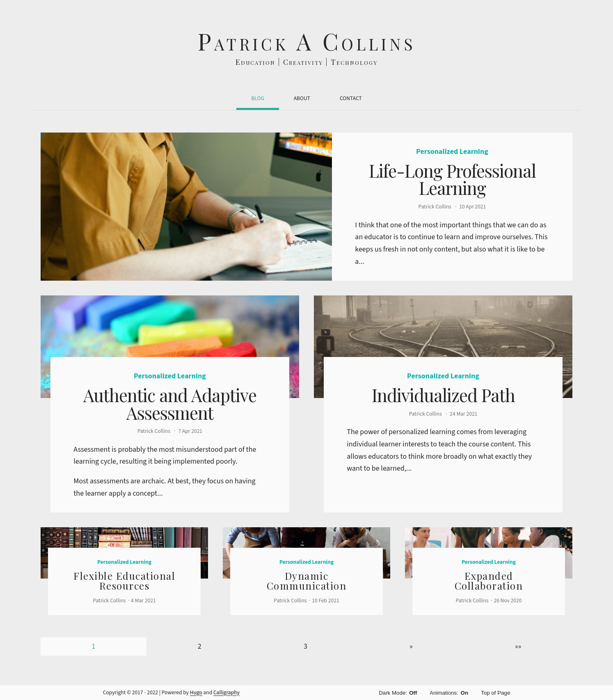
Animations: (449, 693)
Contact (351, 98)
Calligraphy (226, 692)
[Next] (411, 646)
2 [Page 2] (200, 646)
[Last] (518, 646)
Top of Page (495, 693)
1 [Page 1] (94, 646)
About (302, 98)
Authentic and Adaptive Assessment (170, 404)
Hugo (196, 692)
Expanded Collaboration (489, 581)
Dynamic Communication (307, 581)
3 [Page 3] (305, 646)
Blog (257, 98)
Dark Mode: (398, 693)
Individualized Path (443, 395)
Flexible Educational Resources (124, 581)
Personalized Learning (452, 152)
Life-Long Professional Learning (452, 179)
